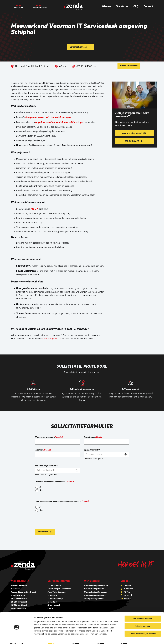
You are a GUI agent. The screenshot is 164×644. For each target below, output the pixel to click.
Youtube (127, 599)
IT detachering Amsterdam (96, 586)
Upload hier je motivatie (46, 466)
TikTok (127, 592)
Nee (41, 490)
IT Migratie (52, 596)
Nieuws (107, 7)
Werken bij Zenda (19, 586)
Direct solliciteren (78, 47)
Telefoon (43, 450)
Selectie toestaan (143, 620)
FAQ (136, 7)
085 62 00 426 (132, 141)
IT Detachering (54, 586)
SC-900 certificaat (19, 602)
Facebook (128, 596)
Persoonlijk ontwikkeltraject (24, 592)
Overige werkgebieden (94, 599)
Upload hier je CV (92, 450)
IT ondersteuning (55, 599)
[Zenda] (73, 7)
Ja (40, 487)
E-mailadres (94, 437)
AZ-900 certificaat (19, 605)
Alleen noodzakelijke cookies (143, 628)
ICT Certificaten (18, 596)
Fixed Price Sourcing (57, 592)
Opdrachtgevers (40, 8)
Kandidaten (19, 8)
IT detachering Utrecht (94, 589)
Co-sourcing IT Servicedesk (59, 589)
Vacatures (122, 7)
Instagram (128, 589)
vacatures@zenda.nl (52, 339)
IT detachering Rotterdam (96, 592)
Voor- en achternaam (49, 437)
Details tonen (138, 639)
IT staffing (52, 602)
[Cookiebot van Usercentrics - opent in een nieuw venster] (17, 639)
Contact (148, 7)
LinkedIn (128, 586)
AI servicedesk (54, 605)
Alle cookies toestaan (143, 613)
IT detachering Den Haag (95, 596)
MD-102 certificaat (19, 599)
